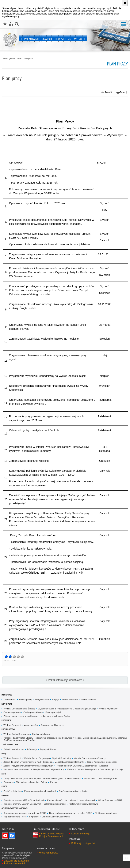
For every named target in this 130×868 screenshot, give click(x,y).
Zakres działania (88, 700)
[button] (123, 24)
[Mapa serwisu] (11, 24)
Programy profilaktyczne (53, 725)
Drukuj (122, 92)
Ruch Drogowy (8, 729)
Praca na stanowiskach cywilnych (40, 791)
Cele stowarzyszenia (107, 779)
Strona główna (9, 59)
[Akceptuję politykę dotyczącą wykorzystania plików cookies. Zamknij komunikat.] (125, 3)
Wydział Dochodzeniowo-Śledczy (19, 709)
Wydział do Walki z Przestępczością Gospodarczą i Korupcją (67, 709)
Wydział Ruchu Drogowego (16, 734)
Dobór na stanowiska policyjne (73, 791)
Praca (4, 786)
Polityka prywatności (14, 863)
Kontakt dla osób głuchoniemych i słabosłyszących (71, 800)
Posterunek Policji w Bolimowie (84, 804)
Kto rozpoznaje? (53, 712)
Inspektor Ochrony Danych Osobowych (22, 804)
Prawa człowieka (70, 700)
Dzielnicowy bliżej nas (14, 749)
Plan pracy (28, 59)
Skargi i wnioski (42, 700)
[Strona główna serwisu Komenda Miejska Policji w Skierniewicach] (5, 24)
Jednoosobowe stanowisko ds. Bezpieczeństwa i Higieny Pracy (34, 769)
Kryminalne (7, 704)
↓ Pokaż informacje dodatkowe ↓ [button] (65, 680)
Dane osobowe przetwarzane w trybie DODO (71, 813)
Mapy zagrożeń (31, 725)
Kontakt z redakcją (81, 834)
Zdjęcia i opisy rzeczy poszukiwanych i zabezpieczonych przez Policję (37, 716)
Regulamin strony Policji (15, 817)
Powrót (107, 92)
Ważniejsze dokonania (27, 782)
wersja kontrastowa (48, 853)
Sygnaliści (34, 817)
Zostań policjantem (12, 791)
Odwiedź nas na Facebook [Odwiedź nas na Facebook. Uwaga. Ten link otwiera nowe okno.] (12, 836)
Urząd (4, 753)
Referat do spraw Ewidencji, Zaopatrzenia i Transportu (82, 766)
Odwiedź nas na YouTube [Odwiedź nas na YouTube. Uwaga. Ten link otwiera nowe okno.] (5, 836)
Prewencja (6, 720)
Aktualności (89, 779)
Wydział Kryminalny (108, 709)
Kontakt (54, 782)
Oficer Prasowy (106, 800)
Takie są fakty (25, 700)
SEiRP (19, 59)
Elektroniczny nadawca (106, 813)
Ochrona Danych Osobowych (15, 808)
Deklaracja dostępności (55, 804)
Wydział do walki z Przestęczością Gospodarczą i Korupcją (95, 769)
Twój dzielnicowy (10, 744)
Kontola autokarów (41, 734)
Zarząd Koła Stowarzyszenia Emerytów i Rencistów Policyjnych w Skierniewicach (42, 779)
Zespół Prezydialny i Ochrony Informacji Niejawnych (28, 766)
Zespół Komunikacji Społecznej (102, 762)
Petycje (56, 700)
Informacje (7, 695)
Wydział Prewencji (12, 725)
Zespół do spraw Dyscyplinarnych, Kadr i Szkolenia (28, 762)
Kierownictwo (10, 700)
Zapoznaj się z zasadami (17, 861)
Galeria (44, 782)
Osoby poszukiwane (33, 712)
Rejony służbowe (48, 749)
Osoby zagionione (12, 712)
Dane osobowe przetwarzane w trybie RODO (25, 813)
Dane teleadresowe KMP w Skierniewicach (24, 800)
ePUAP (119, 800)
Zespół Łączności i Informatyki (70, 762)
